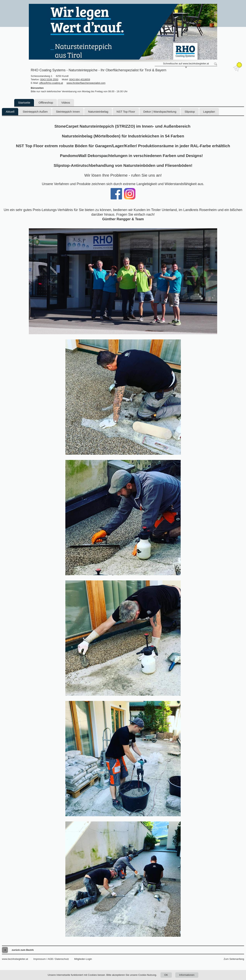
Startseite (24, 103)
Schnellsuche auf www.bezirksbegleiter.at (186, 64)
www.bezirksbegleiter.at (15, 959)
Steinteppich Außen (35, 112)
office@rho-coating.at (51, 83)
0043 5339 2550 (49, 79)
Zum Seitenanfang (234, 959)
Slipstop (190, 112)
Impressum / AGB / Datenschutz (51, 959)
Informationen (187, 975)
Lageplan (209, 112)
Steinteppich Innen (68, 112)
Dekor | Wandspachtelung (160, 112)
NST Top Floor (126, 112)
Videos (66, 103)
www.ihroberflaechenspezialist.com (86, 83)
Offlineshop (46, 103)
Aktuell (10, 112)
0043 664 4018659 (80, 79)
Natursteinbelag (98, 112)
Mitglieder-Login (83, 959)
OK (166, 975)
